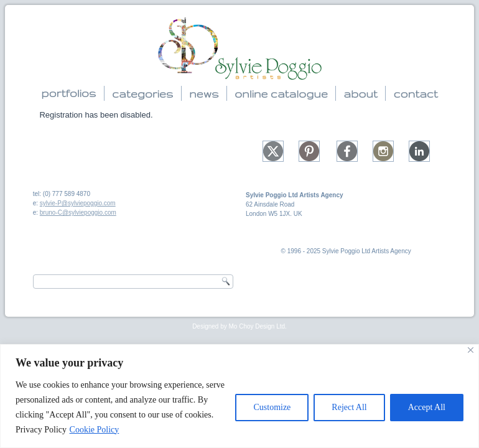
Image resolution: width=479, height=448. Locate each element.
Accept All (427, 407)
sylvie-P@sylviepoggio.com (78, 203)
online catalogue (281, 94)
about (360, 94)
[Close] (471, 350)
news (204, 94)
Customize (272, 407)
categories (142, 94)
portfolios (68, 93)
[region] (240, 396)
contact (415, 94)
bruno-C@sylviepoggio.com (78, 212)
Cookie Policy (95, 430)
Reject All (349, 407)
